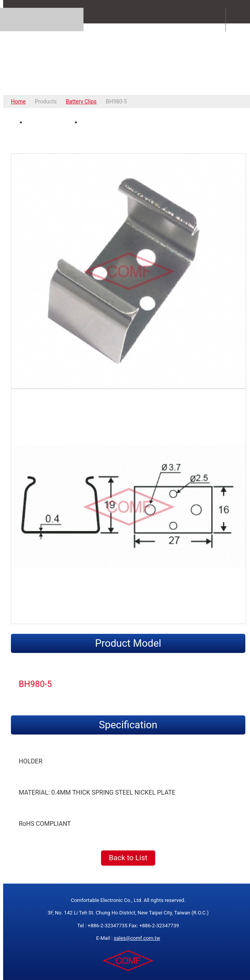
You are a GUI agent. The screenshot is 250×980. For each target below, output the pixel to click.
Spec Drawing (105, 123)
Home (18, 101)
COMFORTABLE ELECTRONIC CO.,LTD (128, 59)
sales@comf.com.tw (137, 938)
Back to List (128, 858)
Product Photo (51, 123)
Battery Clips (81, 101)
